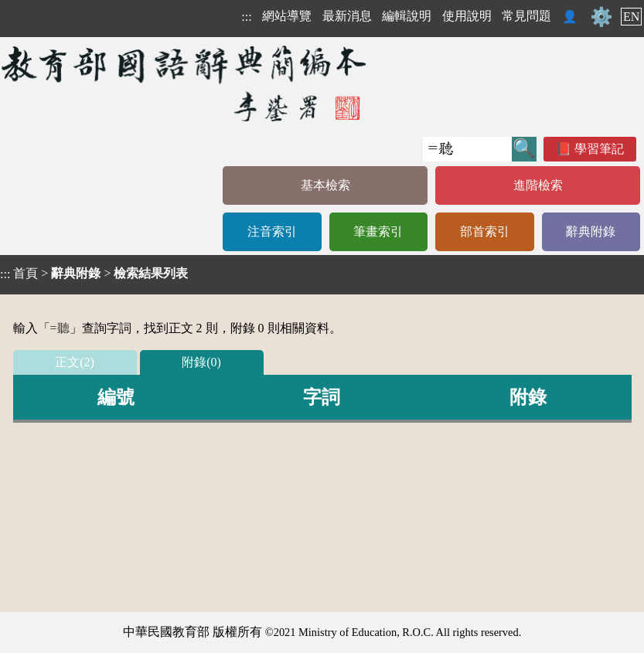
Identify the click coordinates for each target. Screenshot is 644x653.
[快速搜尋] (467, 149)
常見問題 (526, 16)
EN (631, 17)
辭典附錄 (591, 231)
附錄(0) (201, 362)
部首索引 (485, 231)
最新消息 (347, 16)
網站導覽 (287, 16)
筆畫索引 (378, 231)
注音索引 (272, 231)
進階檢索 (538, 185)
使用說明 (467, 16)
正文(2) (75, 362)
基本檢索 (325, 185)
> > (94, 274)
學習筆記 (599, 149)
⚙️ (601, 17)
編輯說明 (407, 16)
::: (246, 17)
